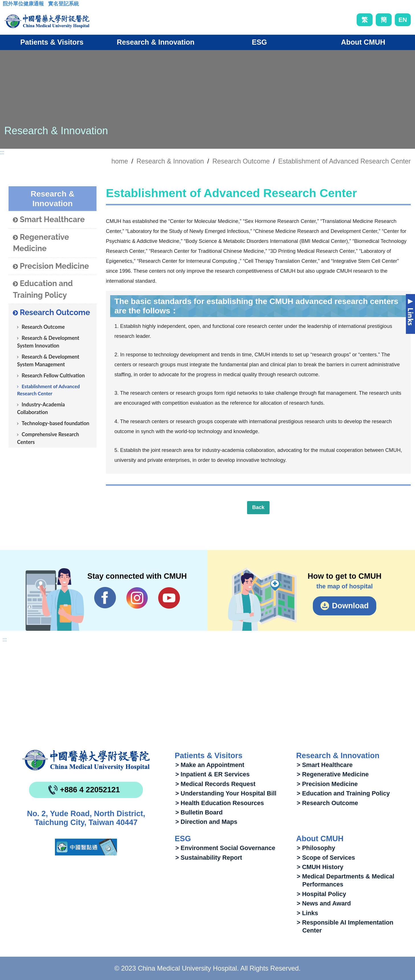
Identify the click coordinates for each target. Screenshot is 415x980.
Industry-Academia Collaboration (41, 408)
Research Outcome (241, 161)
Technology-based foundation (56, 423)
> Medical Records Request (215, 784)
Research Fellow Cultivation (53, 375)
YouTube (169, 598)
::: (7, 5)
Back (258, 507)
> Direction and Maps (206, 822)
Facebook (105, 598)
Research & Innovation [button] (156, 42)
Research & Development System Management (48, 360)
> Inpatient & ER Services (212, 774)
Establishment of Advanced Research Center (345, 161)
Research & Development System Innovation (48, 342)
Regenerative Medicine (41, 243)
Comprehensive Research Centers (48, 438)
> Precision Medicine (327, 784)
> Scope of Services (326, 858)
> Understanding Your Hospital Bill (226, 793)
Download (350, 606)
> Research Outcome (327, 803)
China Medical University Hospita (86, 760)
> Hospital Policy (321, 894)
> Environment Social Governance (225, 848)
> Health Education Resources (220, 803)
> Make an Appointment (210, 765)
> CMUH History (320, 867)
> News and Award (324, 903)
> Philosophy (316, 848)
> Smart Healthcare (325, 765)
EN (403, 20)
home (120, 161)
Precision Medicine (51, 266)
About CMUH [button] (363, 42)
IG (137, 598)
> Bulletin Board (199, 812)
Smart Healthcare (49, 220)
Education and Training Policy (43, 289)
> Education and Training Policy (343, 793)
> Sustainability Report (209, 858)
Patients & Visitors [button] (52, 42)
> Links (308, 913)
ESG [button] (259, 42)
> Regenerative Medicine (333, 774)
